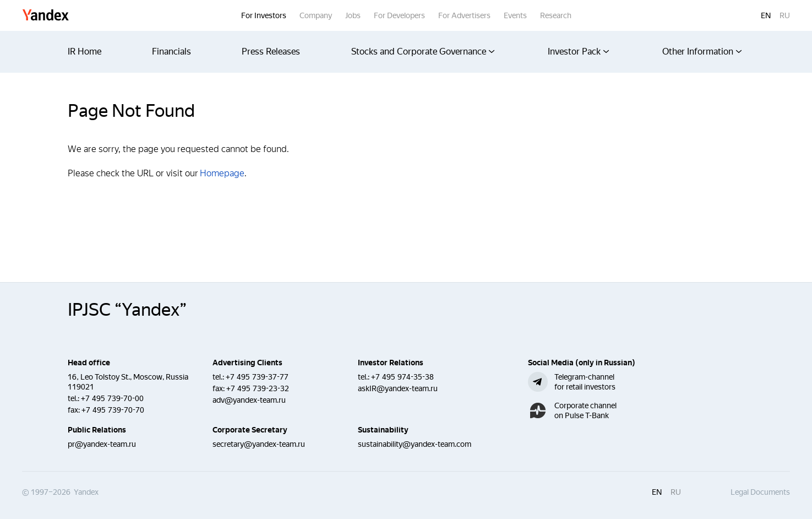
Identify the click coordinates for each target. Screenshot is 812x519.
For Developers (399, 15)
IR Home (85, 52)
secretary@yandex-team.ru (259, 444)
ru (785, 15)
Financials (171, 52)
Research (556, 15)
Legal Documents (760, 492)
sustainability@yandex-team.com (415, 444)
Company (316, 15)
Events (515, 15)
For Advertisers (464, 15)
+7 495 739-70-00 (112, 398)
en (766, 15)
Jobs (353, 15)
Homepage (222, 173)
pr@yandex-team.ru (102, 444)
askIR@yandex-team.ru (398, 388)
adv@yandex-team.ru (249, 400)
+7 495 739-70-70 (113, 410)
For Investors (264, 15)
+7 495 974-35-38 (402, 377)
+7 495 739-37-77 (257, 377)
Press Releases (271, 52)
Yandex (46, 16)
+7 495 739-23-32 (258, 388)
